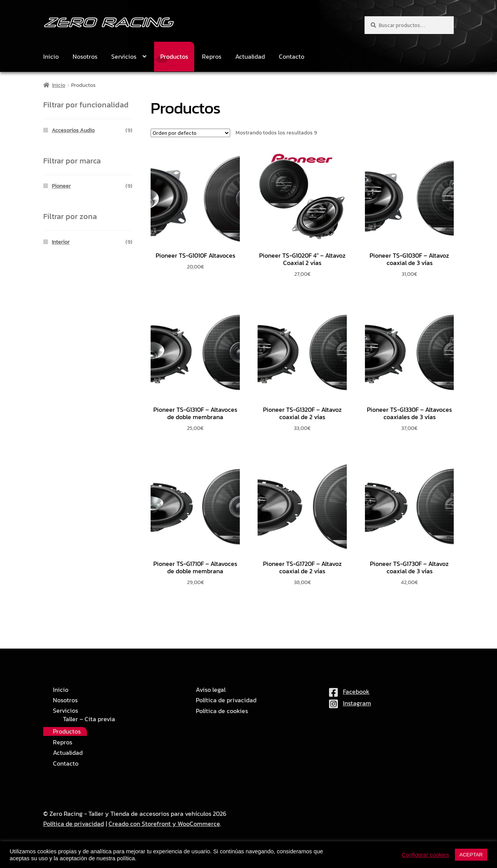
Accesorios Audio (73, 130)
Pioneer (61, 186)
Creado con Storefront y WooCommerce (164, 824)
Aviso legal (211, 690)
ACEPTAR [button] (471, 855)
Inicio (51, 56)
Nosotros (85, 56)
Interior (61, 242)
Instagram (350, 703)
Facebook (349, 691)
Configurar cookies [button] (425, 855)
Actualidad (250, 56)
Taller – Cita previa (89, 719)
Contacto (292, 56)
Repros (212, 56)
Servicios (124, 56)
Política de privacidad (226, 700)
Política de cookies (222, 711)
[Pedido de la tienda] (190, 133)
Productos (174, 56)
